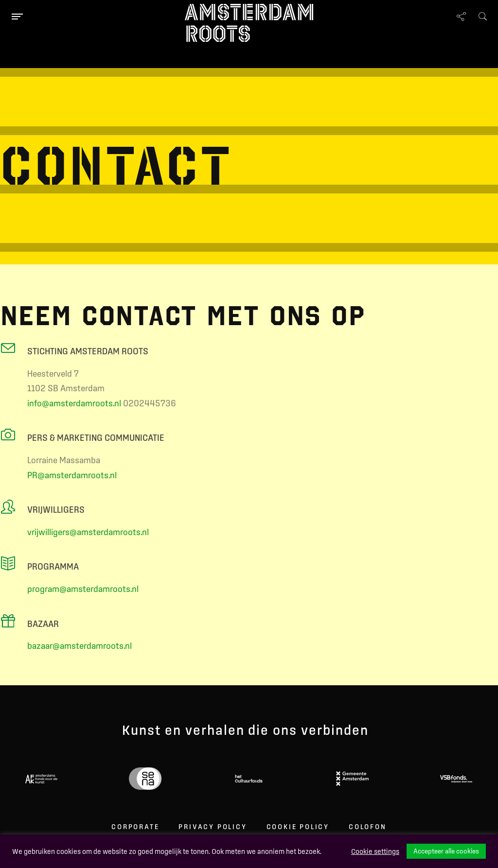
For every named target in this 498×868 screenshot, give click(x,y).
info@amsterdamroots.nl (74, 403)
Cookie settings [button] (375, 851)
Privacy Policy (213, 827)
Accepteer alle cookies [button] (446, 851)
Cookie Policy (298, 827)
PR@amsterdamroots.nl (72, 475)
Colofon (368, 827)
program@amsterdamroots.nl (83, 589)
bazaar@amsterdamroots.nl (80, 646)
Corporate (135, 827)
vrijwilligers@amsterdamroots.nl (88, 532)
